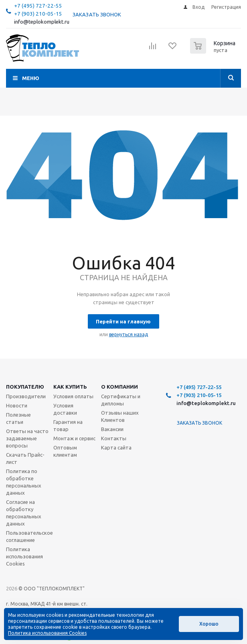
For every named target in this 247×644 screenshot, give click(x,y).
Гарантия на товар (68, 425)
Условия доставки (65, 409)
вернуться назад (129, 334)
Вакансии (112, 429)
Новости (17, 405)
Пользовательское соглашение (29, 536)
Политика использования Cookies (24, 556)
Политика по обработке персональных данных (24, 482)
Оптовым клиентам (65, 451)
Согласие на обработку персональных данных (24, 513)
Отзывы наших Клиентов (120, 416)
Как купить (70, 387)
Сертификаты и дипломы (121, 400)
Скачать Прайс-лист (25, 458)
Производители (26, 396)
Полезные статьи (18, 418)
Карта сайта (116, 447)
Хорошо (209, 624)
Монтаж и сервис (74, 438)
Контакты (114, 438)
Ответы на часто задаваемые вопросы (27, 438)
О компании (119, 387)
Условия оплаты (73, 396)
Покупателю (25, 387)
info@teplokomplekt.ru (42, 22)
